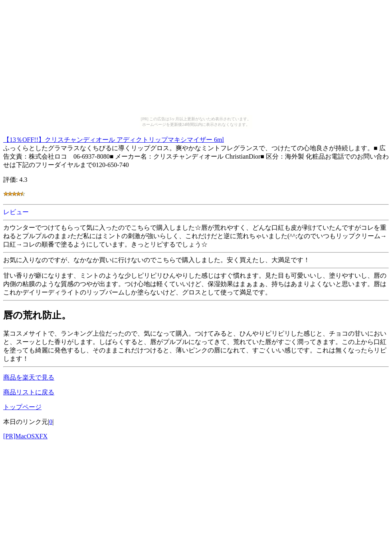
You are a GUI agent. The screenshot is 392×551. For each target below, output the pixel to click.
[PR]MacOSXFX (25, 436)
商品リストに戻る (29, 392)
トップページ (22, 407)
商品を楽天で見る (29, 377)
